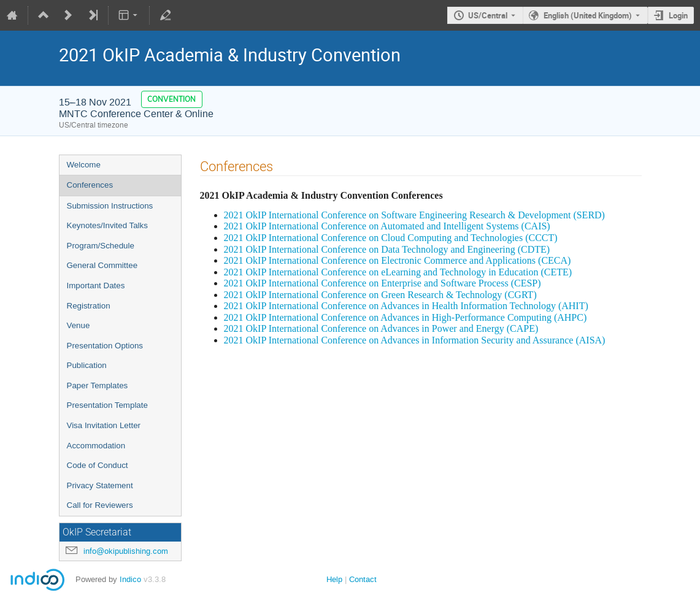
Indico (130, 579)
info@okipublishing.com (126, 551)
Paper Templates (98, 385)
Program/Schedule (101, 246)
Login (678, 15)
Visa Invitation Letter (104, 425)
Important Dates (96, 286)
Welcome (84, 165)
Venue (79, 325)
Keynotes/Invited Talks (107, 225)
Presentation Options (105, 346)
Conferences (90, 185)
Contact (363, 579)
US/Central (488, 15)
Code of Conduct (98, 465)
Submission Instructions (110, 206)
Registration (89, 306)
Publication (87, 365)
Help (334, 579)
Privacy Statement (100, 485)
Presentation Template (107, 405)
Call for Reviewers (100, 505)
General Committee (102, 265)
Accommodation (96, 446)
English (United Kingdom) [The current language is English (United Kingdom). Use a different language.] (588, 15)
